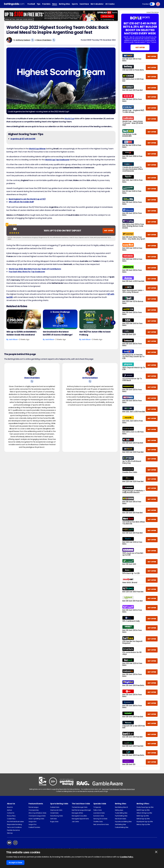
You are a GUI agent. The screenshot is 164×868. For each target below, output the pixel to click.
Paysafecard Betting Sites (123, 822)
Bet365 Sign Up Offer (143, 810)
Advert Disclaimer (153, 12)
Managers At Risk (77, 813)
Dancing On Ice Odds (100, 819)
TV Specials (97, 807)
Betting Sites (64, 4)
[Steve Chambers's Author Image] (32, 371)
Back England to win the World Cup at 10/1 (27, 199)
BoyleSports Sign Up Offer (145, 822)
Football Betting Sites (122, 827)
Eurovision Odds (99, 816)
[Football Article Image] (24, 319)
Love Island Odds (99, 813)
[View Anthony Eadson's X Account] (32, 40)
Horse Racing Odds (57, 816)
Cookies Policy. (127, 857)
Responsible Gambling (14, 824)
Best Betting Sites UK (121, 807)
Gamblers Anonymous (127, 789)
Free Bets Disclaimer (13, 830)
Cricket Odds (54, 813)
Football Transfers (34, 827)
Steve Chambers (44, 40)
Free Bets (46, 4)
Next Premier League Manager (81, 810)
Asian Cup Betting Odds (36, 819)
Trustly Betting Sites (121, 813)
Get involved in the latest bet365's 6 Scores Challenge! (58, 333)
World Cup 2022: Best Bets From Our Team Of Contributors (35, 269)
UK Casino (110, 4)
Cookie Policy (11, 819)
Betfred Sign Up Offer (143, 819)
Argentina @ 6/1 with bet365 (23, 139)
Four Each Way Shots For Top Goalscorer (27, 272)
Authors (10, 810)
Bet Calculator (97, 4)
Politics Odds (98, 810)
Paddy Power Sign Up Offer (145, 807)
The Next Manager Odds (80, 807)
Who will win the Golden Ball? (21, 202)
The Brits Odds (98, 822)
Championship (34, 810)
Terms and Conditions (14, 827)
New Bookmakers (121, 819)
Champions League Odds (37, 816)
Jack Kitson (13, 339)
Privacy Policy (11, 816)
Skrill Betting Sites (120, 824)
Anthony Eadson (23, 40)
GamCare (105, 789)
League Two (32, 824)
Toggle (152, 4)
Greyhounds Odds (56, 810)
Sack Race (84, 4)
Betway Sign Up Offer (143, 824)
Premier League (33, 807)
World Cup (69, 119)
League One (32, 822)
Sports (75, 4)
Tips (39, 4)
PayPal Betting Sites (121, 816)
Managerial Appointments (80, 819)
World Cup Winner (37, 149)
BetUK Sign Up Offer (143, 816)
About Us (10, 807)
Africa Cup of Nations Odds (37, 813)
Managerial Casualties (79, 816)
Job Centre (75, 822)
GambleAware (114, 789)
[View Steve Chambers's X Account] (54, 40)
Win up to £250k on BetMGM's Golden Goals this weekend (21, 333)
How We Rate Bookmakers (15, 822)
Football (31, 4)
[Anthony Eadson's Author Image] (90, 371)
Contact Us (11, 813)
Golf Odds (54, 819)
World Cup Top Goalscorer (57, 160)
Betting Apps (119, 810)
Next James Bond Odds (101, 824)
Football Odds (55, 807)
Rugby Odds (54, 822)
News (55, 4)
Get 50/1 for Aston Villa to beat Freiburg (95, 333)
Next (113, 323)
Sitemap (10, 833)
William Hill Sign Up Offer (144, 813)
